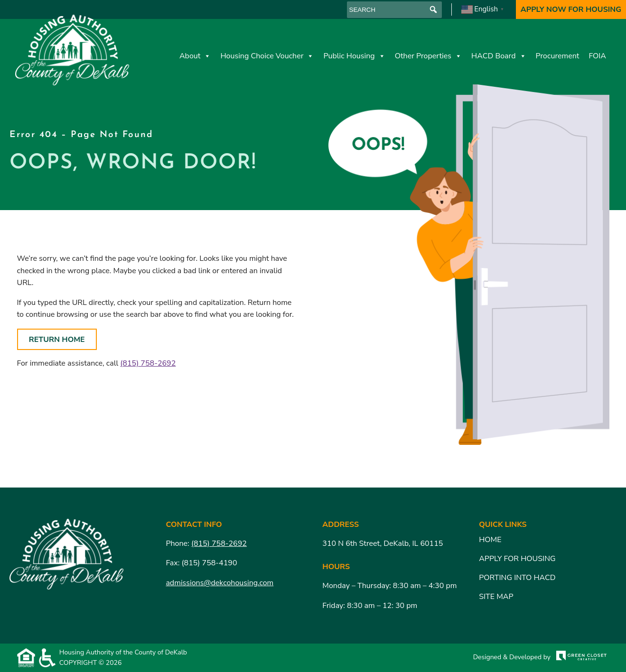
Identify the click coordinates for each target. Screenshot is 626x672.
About (195, 56)
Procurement (558, 56)
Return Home (57, 340)
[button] (434, 10)
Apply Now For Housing (571, 9)
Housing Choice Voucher (267, 56)
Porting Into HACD (517, 578)
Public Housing (354, 56)
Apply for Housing (517, 559)
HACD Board (499, 56)
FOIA (597, 56)
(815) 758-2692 (148, 363)
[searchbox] (394, 10)
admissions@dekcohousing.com (220, 583)
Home (490, 540)
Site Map (496, 597)
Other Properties (428, 56)
